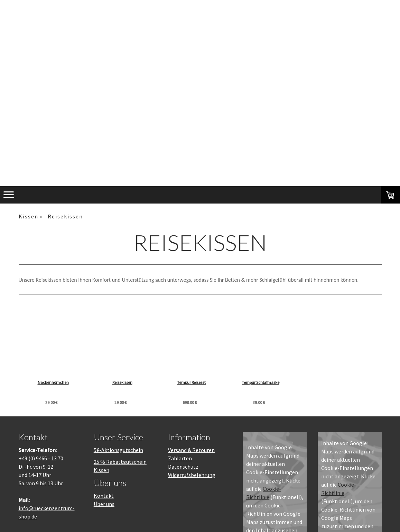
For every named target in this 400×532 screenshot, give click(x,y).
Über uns (104, 504)
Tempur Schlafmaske (278, 382)
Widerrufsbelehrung (192, 475)
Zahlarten (180, 458)
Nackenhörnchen (53, 382)
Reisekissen (128, 382)
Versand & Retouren (191, 450)
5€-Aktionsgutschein (118, 450)
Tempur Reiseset (203, 382)
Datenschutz (183, 467)
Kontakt (104, 496)
